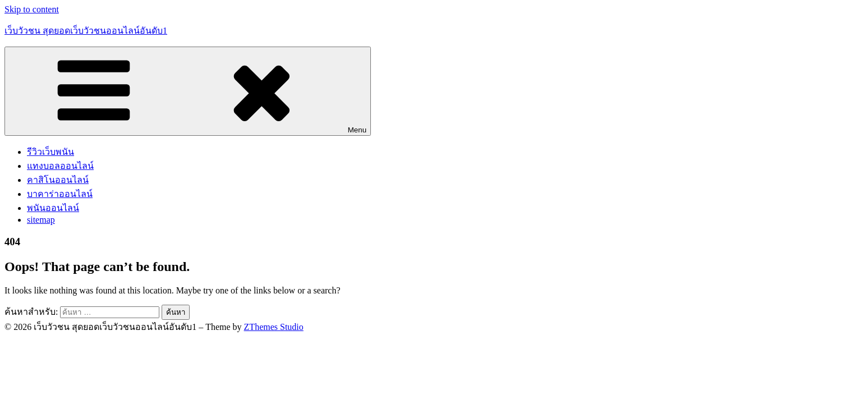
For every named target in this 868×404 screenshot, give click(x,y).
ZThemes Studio (274, 327)
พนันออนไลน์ (53, 208)
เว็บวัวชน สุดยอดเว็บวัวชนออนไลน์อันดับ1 (86, 31)
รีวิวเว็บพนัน (50, 152)
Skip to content (32, 9)
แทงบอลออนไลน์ (60, 166)
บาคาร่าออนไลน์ (60, 194)
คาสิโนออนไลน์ (58, 180)
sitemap (41, 220)
